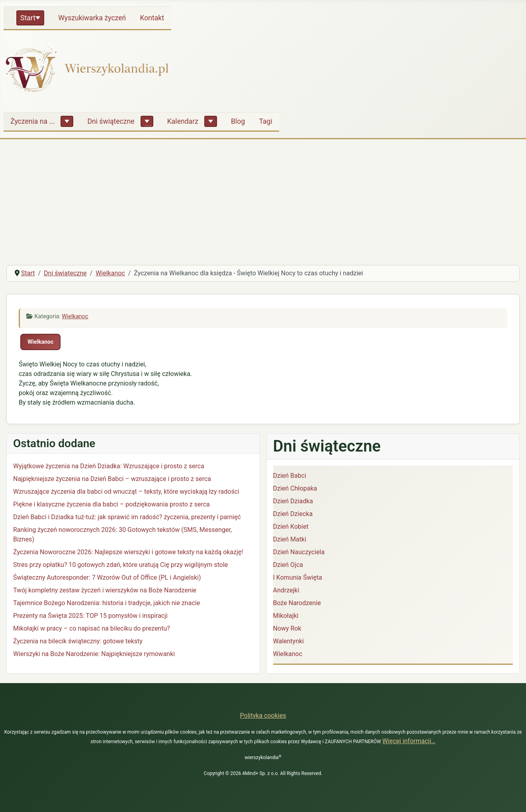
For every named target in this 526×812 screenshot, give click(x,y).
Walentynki (289, 641)
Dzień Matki (290, 539)
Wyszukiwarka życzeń (92, 18)
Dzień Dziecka (293, 514)
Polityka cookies (263, 716)
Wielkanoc (75, 316)
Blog (238, 121)
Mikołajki (286, 616)
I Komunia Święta (298, 577)
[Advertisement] (263, 199)
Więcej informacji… (409, 741)
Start (28, 18)
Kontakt (152, 18)
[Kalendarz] (211, 121)
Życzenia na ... (32, 121)
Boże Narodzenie (297, 603)
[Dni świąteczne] (147, 121)
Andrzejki (286, 590)
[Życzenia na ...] (67, 121)
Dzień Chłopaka (295, 488)
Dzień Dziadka (293, 501)
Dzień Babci (290, 476)
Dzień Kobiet (291, 527)
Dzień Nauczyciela (299, 552)
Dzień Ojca (288, 565)
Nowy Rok (287, 628)
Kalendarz (183, 121)
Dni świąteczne (111, 121)
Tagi (265, 121)
